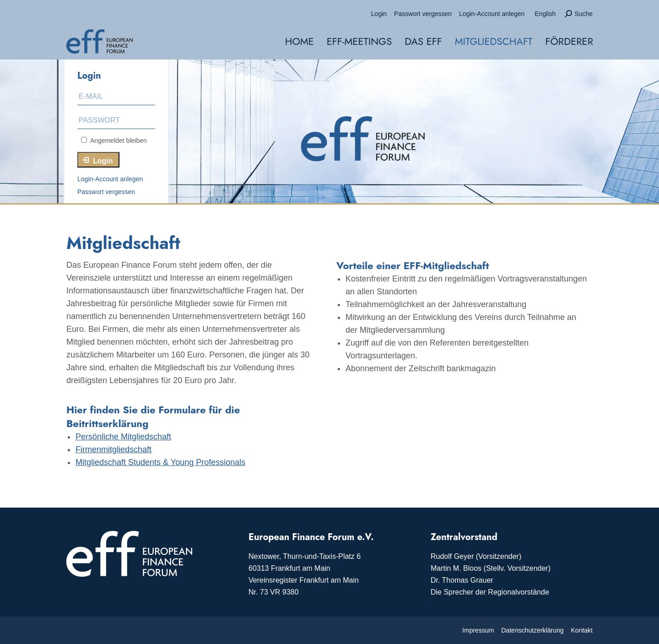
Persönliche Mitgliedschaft (123, 437)
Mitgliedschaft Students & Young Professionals (160, 462)
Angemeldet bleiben (114, 141)
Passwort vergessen (106, 192)
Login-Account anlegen (110, 179)
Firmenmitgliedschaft (113, 449)
